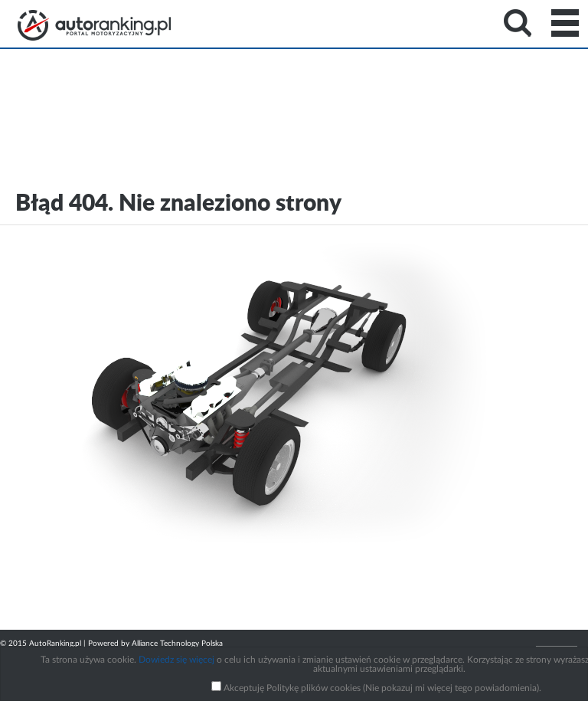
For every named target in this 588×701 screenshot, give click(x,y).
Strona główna (94, 25)
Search (518, 23)
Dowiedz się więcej (176, 660)
